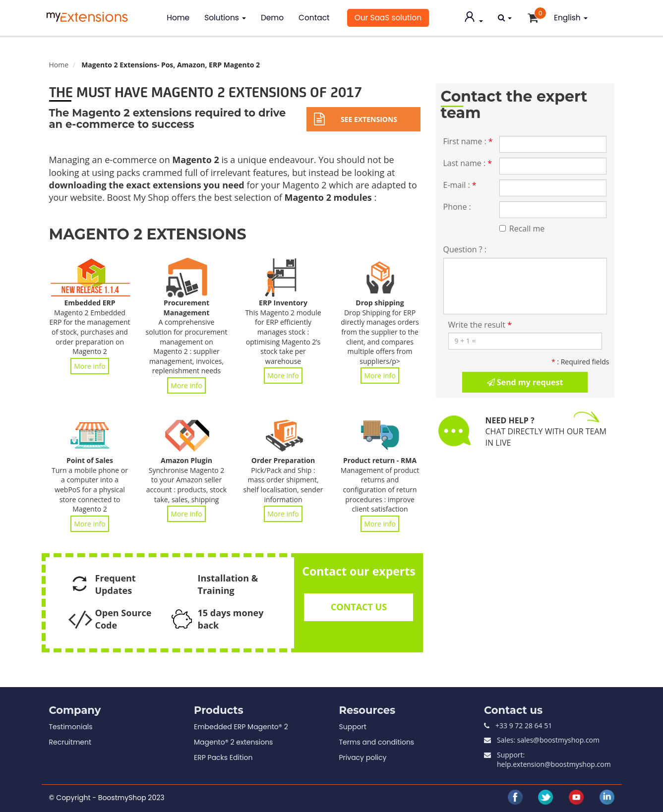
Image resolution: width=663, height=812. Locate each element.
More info (90, 366)
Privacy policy (363, 757)
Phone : (457, 207)
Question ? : (465, 249)
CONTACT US (359, 607)
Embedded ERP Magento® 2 (241, 727)
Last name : (468, 163)
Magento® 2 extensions (233, 742)
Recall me (522, 229)
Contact (314, 18)
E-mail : (460, 185)
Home (178, 18)
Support (353, 727)
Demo (272, 18)
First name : (468, 141)
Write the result (480, 325)
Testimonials (71, 727)
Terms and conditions (377, 742)
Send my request (525, 382)
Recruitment (70, 742)
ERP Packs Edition (223, 757)
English (571, 18)
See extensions (356, 119)
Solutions (225, 18)
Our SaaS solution (388, 18)
